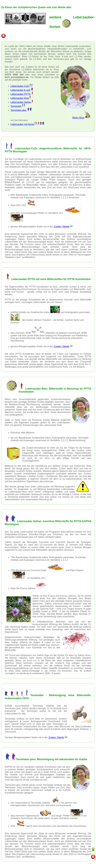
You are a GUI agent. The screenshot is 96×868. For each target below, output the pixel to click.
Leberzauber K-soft (22, 90)
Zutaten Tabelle (63, 227)
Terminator (18, 106)
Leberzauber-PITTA (20, 94)
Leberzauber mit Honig (27, 124)
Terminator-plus (21, 110)
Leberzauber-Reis (21, 98)
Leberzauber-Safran (22, 102)
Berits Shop (82, 118)
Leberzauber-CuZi (21, 86)
